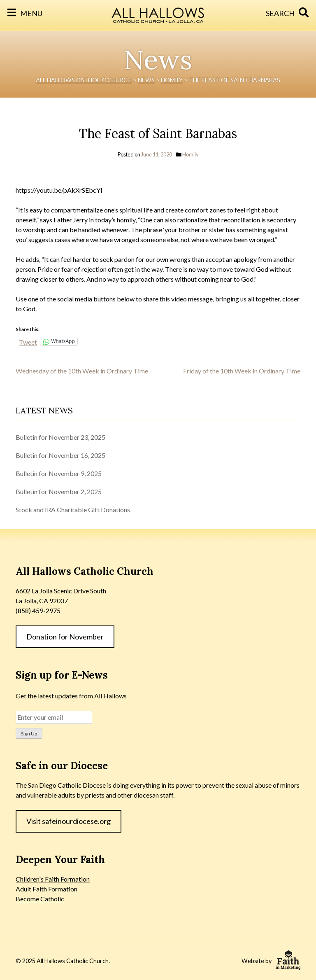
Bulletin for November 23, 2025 (60, 437)
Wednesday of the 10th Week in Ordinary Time (82, 371)
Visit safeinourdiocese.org (69, 821)
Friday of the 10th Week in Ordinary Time (242, 371)
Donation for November (65, 637)
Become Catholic (40, 899)
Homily (191, 154)
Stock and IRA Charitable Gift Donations (73, 510)
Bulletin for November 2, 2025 (59, 491)
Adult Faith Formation (46, 889)
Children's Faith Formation (53, 879)
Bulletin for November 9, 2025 (59, 473)
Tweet (28, 341)
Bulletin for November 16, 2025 (60, 455)
